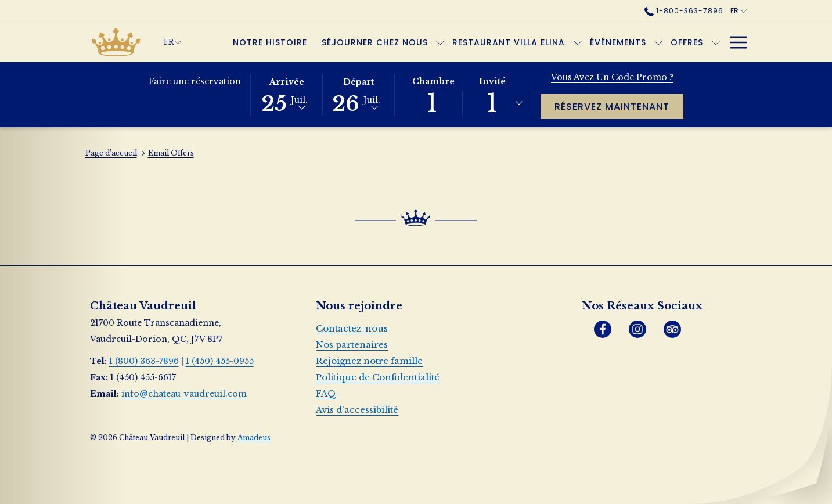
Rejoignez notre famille (369, 361)
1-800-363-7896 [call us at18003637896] (684, 11)
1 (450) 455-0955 (220, 361)
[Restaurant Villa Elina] (509, 42)
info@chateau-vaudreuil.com (184, 394)
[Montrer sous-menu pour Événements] (658, 42)
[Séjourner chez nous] (375, 42)
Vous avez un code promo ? (612, 77)
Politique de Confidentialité (378, 377)
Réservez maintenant (619, 106)
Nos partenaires (352, 345)
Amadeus (254, 438)
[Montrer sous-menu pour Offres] (716, 42)
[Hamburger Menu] (734, 42)
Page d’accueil (111, 153)
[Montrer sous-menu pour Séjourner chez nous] (440, 42)
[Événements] (618, 42)
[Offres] (687, 42)
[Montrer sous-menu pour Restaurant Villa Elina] (578, 42)
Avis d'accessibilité (357, 410)
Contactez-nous (352, 328)
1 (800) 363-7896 (144, 361)
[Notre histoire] (270, 42)
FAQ (326, 393)
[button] (287, 94)
